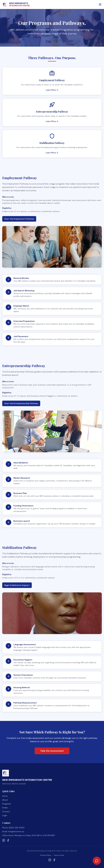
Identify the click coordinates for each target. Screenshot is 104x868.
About (5, 800)
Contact (6, 812)
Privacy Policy (46, 855)
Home (5, 796)
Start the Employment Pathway (19, 219)
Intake (5, 808)
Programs (7, 804)
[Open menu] (100, 4)
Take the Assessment (52, 751)
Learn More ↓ (52, 90)
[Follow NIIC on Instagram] (4, 840)
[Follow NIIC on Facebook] (8, 840)
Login (5, 815)
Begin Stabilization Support (17, 585)
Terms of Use (59, 855)
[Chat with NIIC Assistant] (97, 861)
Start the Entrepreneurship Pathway (21, 403)
